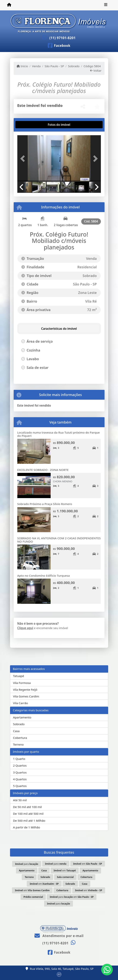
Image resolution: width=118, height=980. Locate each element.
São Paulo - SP (54, 66)
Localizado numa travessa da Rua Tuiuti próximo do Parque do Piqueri (59, 434)
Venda (36, 66)
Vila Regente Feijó (25, 690)
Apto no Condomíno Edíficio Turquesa (44, 576)
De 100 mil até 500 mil (28, 814)
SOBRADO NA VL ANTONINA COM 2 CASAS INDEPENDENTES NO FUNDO (59, 540)
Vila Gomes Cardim (26, 696)
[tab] (30, 125)
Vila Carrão (21, 703)
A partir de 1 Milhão (27, 827)
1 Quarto (19, 759)
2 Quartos (20, 765)
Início (22, 66)
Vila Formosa (22, 683)
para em (72, 897)
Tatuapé (19, 676)
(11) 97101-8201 (63, 38)
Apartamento (22, 717)
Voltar (96, 70)
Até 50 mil (20, 800)
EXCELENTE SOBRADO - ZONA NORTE (43, 470)
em (87, 864)
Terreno (18, 744)
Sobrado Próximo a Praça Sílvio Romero (45, 504)
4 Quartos (20, 779)
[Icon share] (59, 45)
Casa (16, 731)
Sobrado (74, 66)
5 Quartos (20, 786)
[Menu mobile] (9, 5)
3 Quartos (20, 772)
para (27, 864)
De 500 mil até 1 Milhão (29, 821)
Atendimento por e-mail (59, 936)
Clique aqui (25, 628)
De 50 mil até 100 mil (27, 807)
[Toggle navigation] (106, 5)
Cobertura (20, 738)
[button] (24, 159)
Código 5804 (92, 66)
